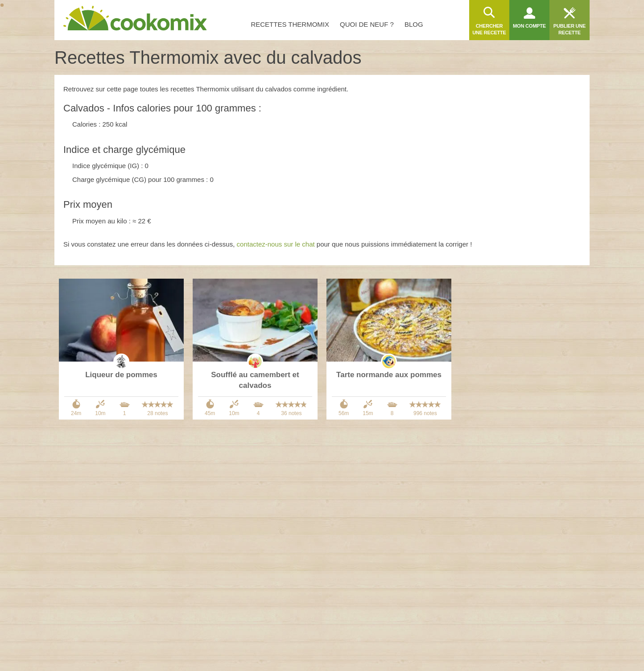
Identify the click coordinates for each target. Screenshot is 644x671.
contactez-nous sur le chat (276, 244)
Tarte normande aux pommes (389, 375)
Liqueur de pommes (121, 375)
